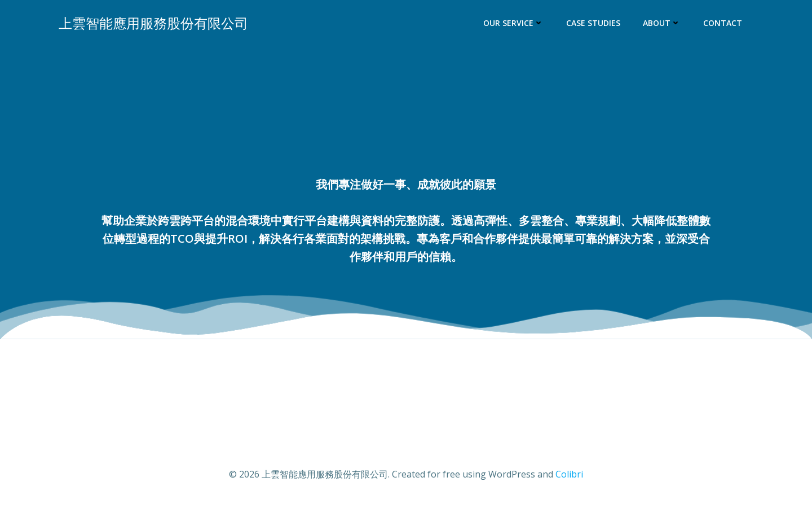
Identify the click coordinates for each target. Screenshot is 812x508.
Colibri (569, 474)
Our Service (513, 23)
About (662, 23)
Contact (723, 23)
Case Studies (593, 23)
